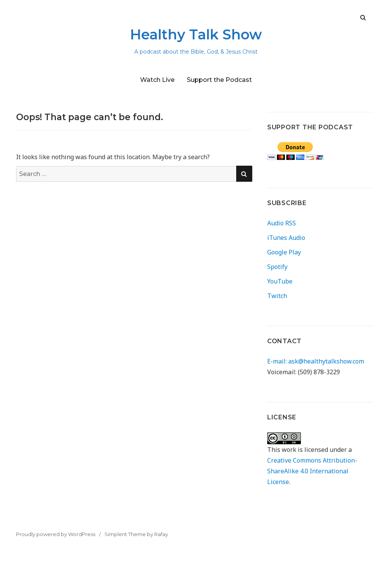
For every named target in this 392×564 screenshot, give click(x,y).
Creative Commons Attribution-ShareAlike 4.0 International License (312, 471)
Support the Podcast (219, 80)
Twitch (277, 296)
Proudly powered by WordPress (56, 534)
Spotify (277, 267)
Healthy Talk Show (196, 34)
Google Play (284, 252)
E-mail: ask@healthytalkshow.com (316, 361)
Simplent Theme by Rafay (136, 534)
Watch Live (157, 80)
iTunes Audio (286, 238)
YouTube (280, 281)
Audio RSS (282, 223)
